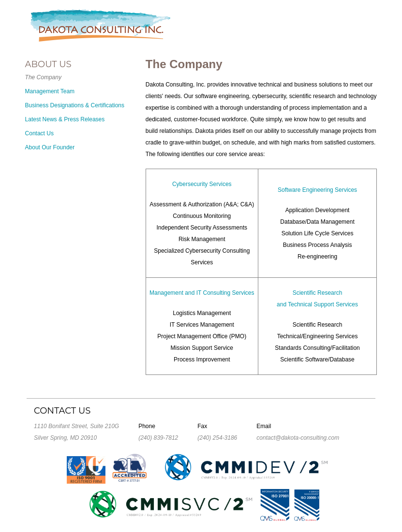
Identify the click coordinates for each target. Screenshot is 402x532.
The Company (43, 77)
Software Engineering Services (317, 190)
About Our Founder (50, 147)
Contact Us (39, 133)
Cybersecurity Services (202, 184)
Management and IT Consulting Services (202, 293)
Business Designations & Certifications (75, 105)
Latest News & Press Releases (65, 119)
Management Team (50, 91)
